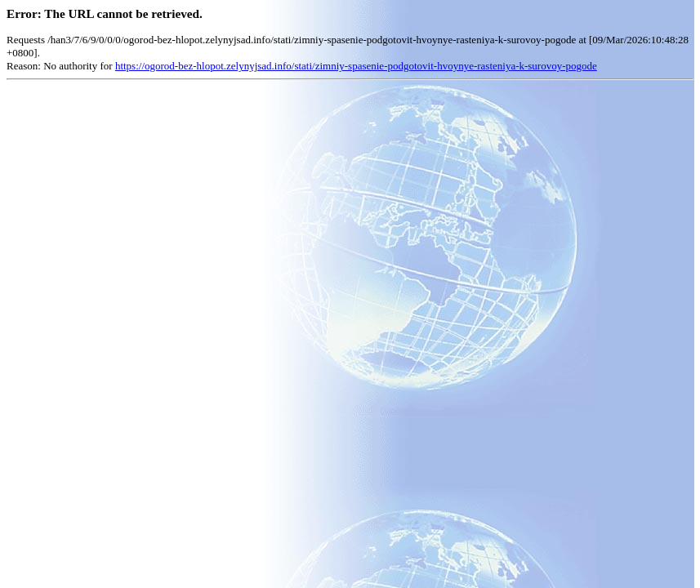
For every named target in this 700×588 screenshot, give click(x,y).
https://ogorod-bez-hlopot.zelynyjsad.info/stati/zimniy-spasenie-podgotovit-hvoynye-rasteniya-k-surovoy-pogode (356, 66)
